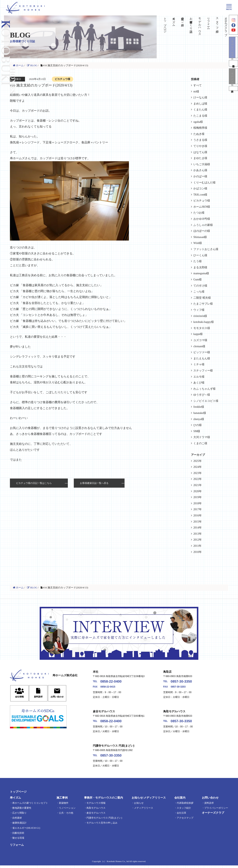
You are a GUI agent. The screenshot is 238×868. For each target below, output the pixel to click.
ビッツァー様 (202, 352)
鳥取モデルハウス (96, 810)
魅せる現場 (18, 840)
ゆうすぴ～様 (202, 395)
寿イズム (174, 20)
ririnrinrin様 (200, 316)
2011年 (197, 546)
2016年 (198, 516)
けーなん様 (200, 97)
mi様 (196, 92)
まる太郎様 (200, 267)
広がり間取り (19, 815)
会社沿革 (181, 815)
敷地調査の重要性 (22, 810)
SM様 (197, 431)
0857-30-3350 (184, 682)
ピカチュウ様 (202, 201)
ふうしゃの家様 (203, 225)
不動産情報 (233, 69)
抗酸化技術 (18, 835)
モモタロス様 (202, 328)
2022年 (198, 479)
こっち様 (199, 292)
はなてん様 (200, 152)
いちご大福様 (202, 164)
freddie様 (199, 407)
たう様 (198, 261)
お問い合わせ (210, 800)
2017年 (198, 509)
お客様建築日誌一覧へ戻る (94, 483)
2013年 (198, 534)
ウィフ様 (199, 310)
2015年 (198, 522)
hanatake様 (200, 413)
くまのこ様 (200, 443)
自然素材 (17, 820)
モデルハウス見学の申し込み (102, 826)
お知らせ (139, 806)
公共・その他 (66, 815)
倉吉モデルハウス (96, 815)
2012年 (198, 540)
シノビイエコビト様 (206, 401)
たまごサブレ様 (203, 304)
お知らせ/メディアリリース (149, 800)
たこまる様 (200, 116)
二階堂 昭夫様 (202, 298)
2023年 (198, 473)
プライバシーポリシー (216, 810)
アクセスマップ (185, 820)
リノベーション (67, 810)
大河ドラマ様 (202, 437)
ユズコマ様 (200, 340)
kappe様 (198, 334)
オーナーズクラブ (226, 25)
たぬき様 (199, 134)
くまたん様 (200, 110)
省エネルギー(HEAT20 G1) (26, 831)
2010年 (198, 552)
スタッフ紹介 (217, 22)
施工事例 (62, 800)
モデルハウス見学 (233, 52)
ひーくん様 (200, 255)
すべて (198, 85)
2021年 (198, 485)
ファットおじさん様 (206, 249)
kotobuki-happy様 (204, 322)
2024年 (198, 467)
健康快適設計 (19, 826)
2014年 (198, 528)
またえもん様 (202, 358)
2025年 (198, 461)
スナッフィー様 (203, 371)
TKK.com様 (200, 195)
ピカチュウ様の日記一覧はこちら (34, 483)
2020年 (198, 491)
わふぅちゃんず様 (204, 389)
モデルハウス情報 (96, 806)
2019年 (198, 497)
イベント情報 (233, 83)
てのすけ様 (200, 286)
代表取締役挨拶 (185, 806)
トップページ (165, 23)
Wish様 (198, 243)
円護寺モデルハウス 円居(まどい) (104, 820)
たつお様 (199, 213)
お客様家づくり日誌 (191, 22)
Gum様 (198, 280)
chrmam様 (199, 346)
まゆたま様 (200, 158)
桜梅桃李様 (200, 128)
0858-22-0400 (114, 682)
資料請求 (233, 96)
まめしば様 (200, 104)
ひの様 (198, 425)
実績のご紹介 (182, 19)
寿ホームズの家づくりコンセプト (30, 806)
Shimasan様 (200, 237)
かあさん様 (200, 170)
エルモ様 (199, 377)
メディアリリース (144, 810)
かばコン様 (200, 188)
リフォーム (208, 22)
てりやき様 (200, 146)
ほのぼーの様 (202, 231)
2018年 (198, 503)
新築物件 (64, 806)
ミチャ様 (199, 364)
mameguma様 (201, 273)
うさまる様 (200, 140)
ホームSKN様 (202, 207)
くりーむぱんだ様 (204, 183)
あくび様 (199, 383)
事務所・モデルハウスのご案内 (104, 800)
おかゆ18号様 (202, 219)
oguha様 (198, 122)
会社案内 (180, 800)
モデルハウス (200, 25)
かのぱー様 (200, 176)
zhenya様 (199, 419)
